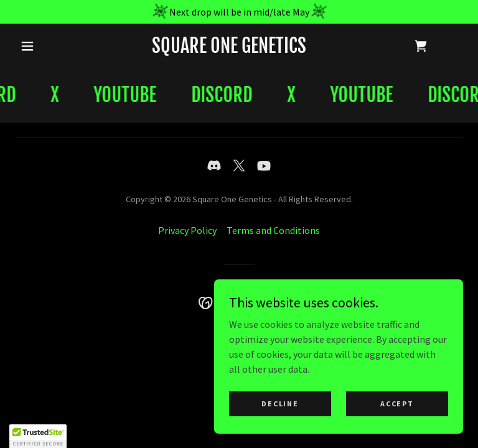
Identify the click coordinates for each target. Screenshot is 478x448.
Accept (397, 404)
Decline (280, 404)
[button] (27, 46)
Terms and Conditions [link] (273, 230)
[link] (229, 49)
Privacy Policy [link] (187, 230)
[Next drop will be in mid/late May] (239, 12)
